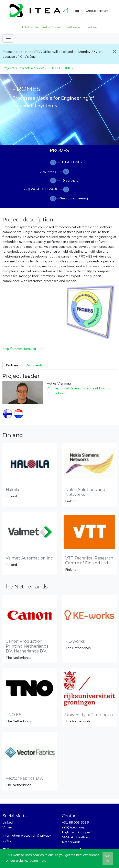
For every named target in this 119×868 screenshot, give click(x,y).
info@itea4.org (73, 827)
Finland (59, 393)
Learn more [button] (38, 861)
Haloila (12, 490)
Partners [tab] (12, 365)
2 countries (48, 172)
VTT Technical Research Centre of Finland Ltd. (89, 561)
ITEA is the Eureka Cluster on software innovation (59, 27)
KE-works (75, 641)
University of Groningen (89, 715)
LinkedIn (9, 822)
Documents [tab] (34, 365)
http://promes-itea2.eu (19, 349)
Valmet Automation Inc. (30, 558)
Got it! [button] (108, 858)
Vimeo (7, 827)
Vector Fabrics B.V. (24, 778)
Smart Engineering (74, 198)
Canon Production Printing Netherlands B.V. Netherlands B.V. (27, 646)
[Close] (114, 52)
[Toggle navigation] (8, 39)
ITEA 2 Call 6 (72, 162)
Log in (78, 11)
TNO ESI (14, 715)
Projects (8, 68)
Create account (97, 11)
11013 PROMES (61, 68)
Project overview (31, 68)
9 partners (71, 180)
